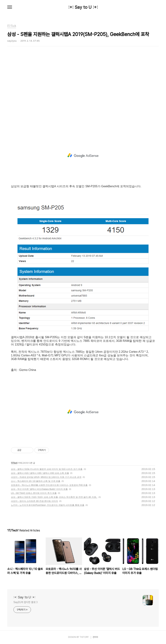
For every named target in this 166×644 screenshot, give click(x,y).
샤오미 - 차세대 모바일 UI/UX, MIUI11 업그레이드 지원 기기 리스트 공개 (46, 477)
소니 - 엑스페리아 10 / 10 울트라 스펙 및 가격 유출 (36, 481)
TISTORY (84, 637)
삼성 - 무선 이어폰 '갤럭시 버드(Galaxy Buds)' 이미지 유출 (39, 489)
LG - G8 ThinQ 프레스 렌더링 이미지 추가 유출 (34, 493)
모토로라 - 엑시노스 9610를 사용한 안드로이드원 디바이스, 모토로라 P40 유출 (49, 485)
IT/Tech (14, 463)
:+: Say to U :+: (83, 7)
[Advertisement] (83, 95)
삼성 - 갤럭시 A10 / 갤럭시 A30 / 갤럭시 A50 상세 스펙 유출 (40, 473)
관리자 (95, 637)
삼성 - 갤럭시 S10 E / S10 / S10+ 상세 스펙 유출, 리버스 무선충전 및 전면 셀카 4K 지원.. (54, 497)
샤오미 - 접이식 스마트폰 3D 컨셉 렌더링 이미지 (34, 501)
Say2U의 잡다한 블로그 (26, 602)
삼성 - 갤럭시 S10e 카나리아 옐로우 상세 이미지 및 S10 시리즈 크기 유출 (47, 469)
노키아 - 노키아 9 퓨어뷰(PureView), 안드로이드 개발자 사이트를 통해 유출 (48, 505)
